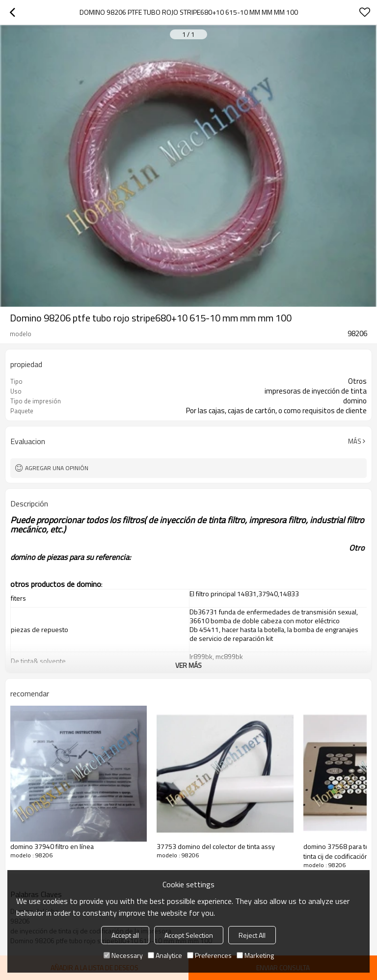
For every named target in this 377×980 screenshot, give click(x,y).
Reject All (252, 935)
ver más (188, 665)
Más (355, 441)
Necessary (123, 955)
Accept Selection (189, 935)
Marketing (255, 955)
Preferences (209, 955)
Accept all (125, 935)
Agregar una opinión (57, 468)
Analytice (165, 955)
